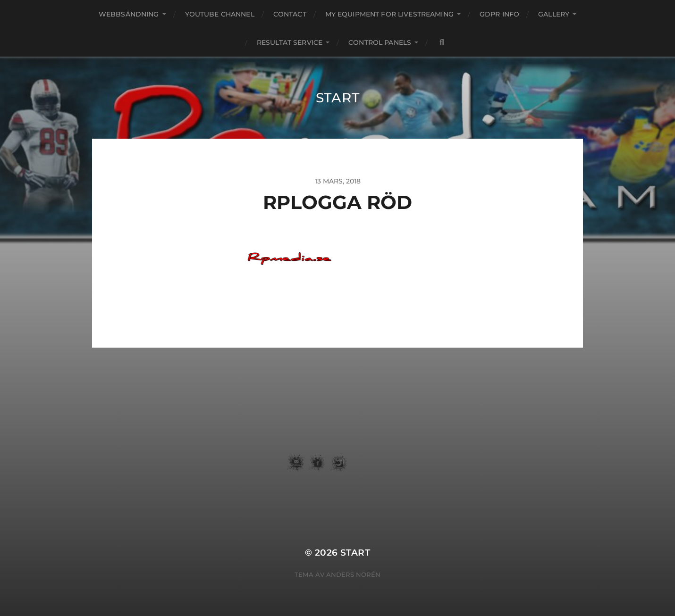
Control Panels (380, 42)
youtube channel (220, 14)
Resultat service (290, 42)
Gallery (554, 14)
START (338, 98)
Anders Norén (353, 574)
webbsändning (129, 14)
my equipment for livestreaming (389, 14)
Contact (290, 14)
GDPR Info (499, 14)
